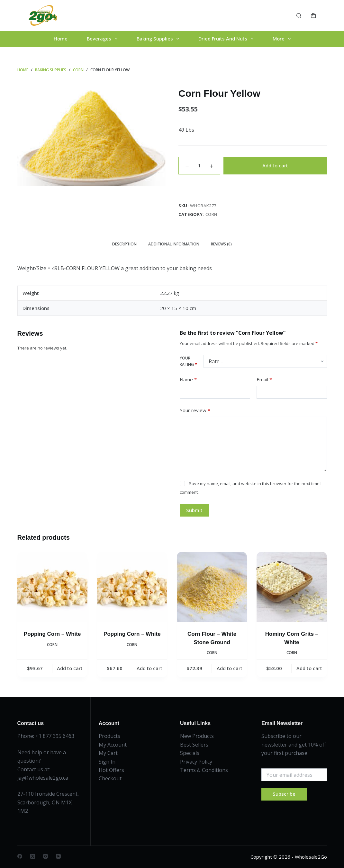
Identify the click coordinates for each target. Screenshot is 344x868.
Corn (212, 214)
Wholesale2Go (311, 857)
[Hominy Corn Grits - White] (292, 587)
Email (264, 380)
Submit (194, 510)
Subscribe (284, 794)
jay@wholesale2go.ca (43, 778)
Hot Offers (111, 770)
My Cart (108, 753)
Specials (190, 753)
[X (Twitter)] (33, 856)
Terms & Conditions (204, 770)
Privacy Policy (196, 762)
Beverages (103, 39)
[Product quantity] (199, 166)
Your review (195, 410)
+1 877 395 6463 (55, 736)
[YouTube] (58, 856)
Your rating (188, 361)
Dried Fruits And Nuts (227, 39)
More (283, 39)
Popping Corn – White (52, 634)
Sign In (107, 762)
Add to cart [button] (70, 668)
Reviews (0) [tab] (221, 244)
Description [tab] (124, 244)
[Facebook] (20, 856)
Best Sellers (194, 745)
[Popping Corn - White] (52, 587)
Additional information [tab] (174, 244)
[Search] (299, 16)
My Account (113, 745)
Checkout (110, 778)
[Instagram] (45, 856)
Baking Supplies (159, 39)
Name (188, 380)
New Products (197, 736)
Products (109, 736)
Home (61, 39)
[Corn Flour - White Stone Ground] (212, 587)
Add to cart (275, 165)
